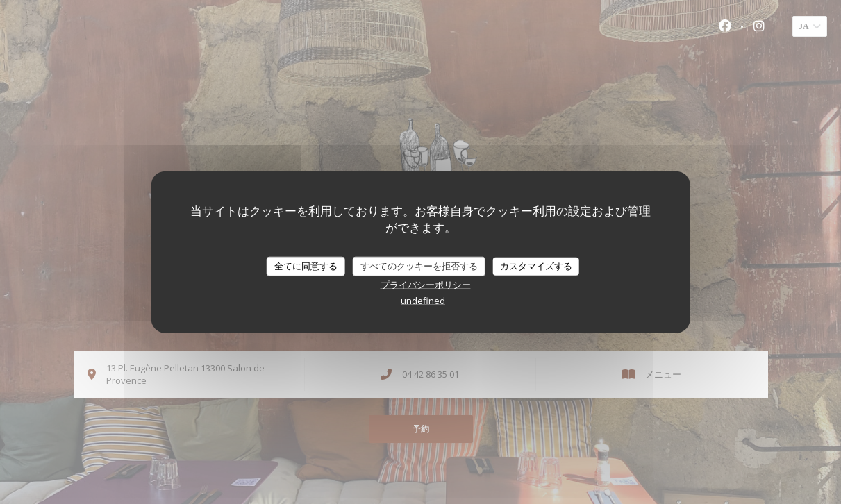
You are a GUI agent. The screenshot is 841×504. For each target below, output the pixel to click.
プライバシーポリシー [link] (426, 284)
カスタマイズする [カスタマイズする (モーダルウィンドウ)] (536, 266)
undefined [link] (423, 300)
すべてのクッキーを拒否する (419, 266)
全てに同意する (306, 266)
